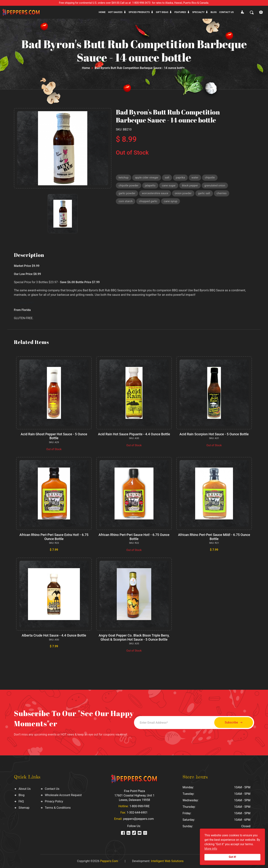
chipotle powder (129, 185)
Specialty (198, 12)
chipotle (210, 178)
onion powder (183, 193)
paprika (180, 178)
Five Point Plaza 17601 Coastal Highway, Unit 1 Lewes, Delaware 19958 (134, 795)
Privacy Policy (54, 801)
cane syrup (171, 201)
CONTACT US (226, 12)
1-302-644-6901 (137, 812)
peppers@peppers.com (139, 819)
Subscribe (234, 723)
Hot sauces (115, 12)
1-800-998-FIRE (140, 806)
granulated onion (215, 185)
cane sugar (169, 185)
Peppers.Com (109, 861)
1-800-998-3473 (141, 3)
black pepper (190, 185)
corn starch (126, 201)
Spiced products (139, 12)
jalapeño (150, 185)
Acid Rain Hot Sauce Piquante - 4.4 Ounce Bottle (134, 434)
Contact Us (52, 789)
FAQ (21, 801)
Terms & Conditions (58, 808)
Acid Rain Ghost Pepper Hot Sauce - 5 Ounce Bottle (54, 436)
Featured (180, 12)
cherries (222, 193)
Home (102, 12)
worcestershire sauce (155, 193)
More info (211, 849)
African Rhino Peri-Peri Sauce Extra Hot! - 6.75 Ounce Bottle (54, 537)
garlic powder (127, 193)
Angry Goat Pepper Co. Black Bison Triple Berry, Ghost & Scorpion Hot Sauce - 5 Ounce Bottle (134, 637)
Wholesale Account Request (63, 795)
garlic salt (204, 193)
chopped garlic (148, 201)
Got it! (233, 857)
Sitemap (24, 808)
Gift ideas (162, 12)
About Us (25, 789)
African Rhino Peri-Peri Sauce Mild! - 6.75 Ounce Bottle (214, 537)
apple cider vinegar (147, 178)
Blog (214, 12)
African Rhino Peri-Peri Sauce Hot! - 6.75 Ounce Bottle (134, 537)
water (195, 178)
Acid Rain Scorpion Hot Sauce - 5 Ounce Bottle (214, 434)
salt (167, 178)
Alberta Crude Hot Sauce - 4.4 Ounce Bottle (54, 635)
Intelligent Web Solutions (167, 861)
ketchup (124, 178)
